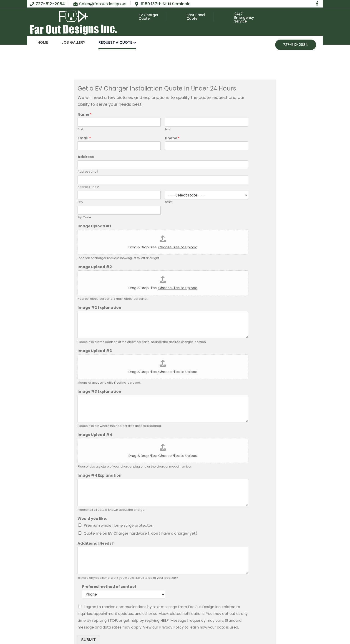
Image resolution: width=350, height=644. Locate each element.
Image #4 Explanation (99, 476)
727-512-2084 (296, 45)
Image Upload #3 (95, 351)
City (80, 202)
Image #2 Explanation (99, 308)
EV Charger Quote (149, 17)
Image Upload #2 (95, 267)
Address (86, 157)
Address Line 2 (88, 187)
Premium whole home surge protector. (118, 525)
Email (84, 138)
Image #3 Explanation (99, 392)
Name (85, 115)
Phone (172, 138)
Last (168, 130)
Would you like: (92, 519)
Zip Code (84, 218)
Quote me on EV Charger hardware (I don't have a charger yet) (141, 533)
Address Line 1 (88, 172)
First (80, 130)
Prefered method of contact (109, 587)
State (169, 202)
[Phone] (207, 146)
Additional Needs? (96, 544)
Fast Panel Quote (196, 17)
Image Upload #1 (94, 226)
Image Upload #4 (95, 435)
